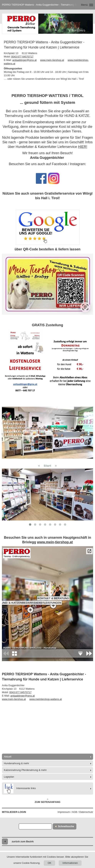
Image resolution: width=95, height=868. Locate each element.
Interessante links (20, 788)
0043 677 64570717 (22, 57)
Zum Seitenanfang (48, 801)
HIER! (83, 147)
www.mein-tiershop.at (52, 60)
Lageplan (9, 777)
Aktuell (8, 757)
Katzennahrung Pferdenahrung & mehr (25, 770)
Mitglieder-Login (14, 812)
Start (47, 466)
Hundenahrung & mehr (17, 763)
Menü (84, 5)
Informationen (70, 863)
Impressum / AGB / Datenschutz (75, 812)
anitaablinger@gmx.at (24, 60)
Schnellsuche (66, 826)
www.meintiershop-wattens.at (46, 699)
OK (49, 863)
